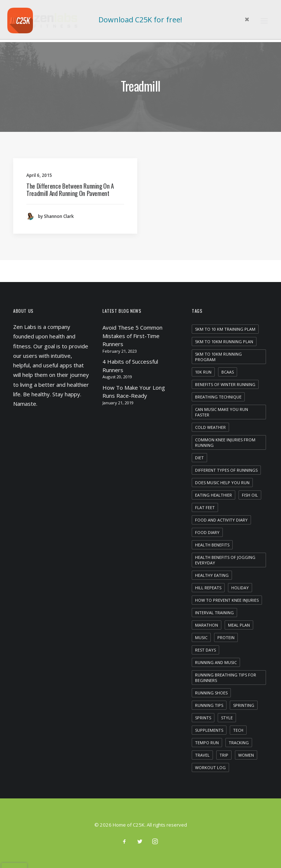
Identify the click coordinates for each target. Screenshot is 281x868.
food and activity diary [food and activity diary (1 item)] (221, 520)
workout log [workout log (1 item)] (210, 767)
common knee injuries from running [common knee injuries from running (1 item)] (225, 442)
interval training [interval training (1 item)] (214, 613)
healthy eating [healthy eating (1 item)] (212, 575)
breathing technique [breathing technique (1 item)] (218, 397)
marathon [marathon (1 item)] (207, 625)
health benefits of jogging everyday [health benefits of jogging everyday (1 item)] (225, 560)
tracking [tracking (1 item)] (239, 743)
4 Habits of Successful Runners (130, 366)
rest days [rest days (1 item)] (205, 650)
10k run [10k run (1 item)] (203, 372)
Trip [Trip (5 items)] (224, 755)
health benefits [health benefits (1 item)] (212, 545)
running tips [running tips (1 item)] (209, 705)
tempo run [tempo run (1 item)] (207, 743)
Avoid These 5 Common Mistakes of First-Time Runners (132, 336)
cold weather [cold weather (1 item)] (210, 427)
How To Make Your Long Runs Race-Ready (134, 392)
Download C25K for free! (140, 20)
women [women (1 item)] (246, 755)
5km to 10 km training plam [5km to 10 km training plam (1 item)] (225, 329)
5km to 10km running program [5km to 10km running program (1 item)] (218, 357)
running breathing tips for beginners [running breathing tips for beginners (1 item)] (226, 678)
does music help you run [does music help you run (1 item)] (222, 483)
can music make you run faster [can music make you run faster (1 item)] (222, 412)
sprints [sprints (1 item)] (203, 718)
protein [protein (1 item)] (226, 637)
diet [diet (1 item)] (199, 458)
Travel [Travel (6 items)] (202, 755)
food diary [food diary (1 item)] (207, 532)
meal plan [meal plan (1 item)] (239, 625)
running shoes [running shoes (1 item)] (211, 693)
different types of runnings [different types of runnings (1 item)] (226, 470)
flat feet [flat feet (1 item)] (205, 507)
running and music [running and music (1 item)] (216, 662)
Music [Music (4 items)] (201, 637)
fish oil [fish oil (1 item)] (250, 495)
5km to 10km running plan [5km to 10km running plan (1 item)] (224, 342)
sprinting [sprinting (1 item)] (244, 705)
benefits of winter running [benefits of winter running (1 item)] (225, 384)
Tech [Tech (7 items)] (238, 730)
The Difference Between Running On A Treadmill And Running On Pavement (70, 190)
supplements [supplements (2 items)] (209, 730)
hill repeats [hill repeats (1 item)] (208, 588)
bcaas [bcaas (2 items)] (228, 372)
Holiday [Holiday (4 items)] (240, 588)
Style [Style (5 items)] (227, 718)
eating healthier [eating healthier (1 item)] (213, 495)
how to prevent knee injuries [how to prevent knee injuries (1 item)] (227, 600)
